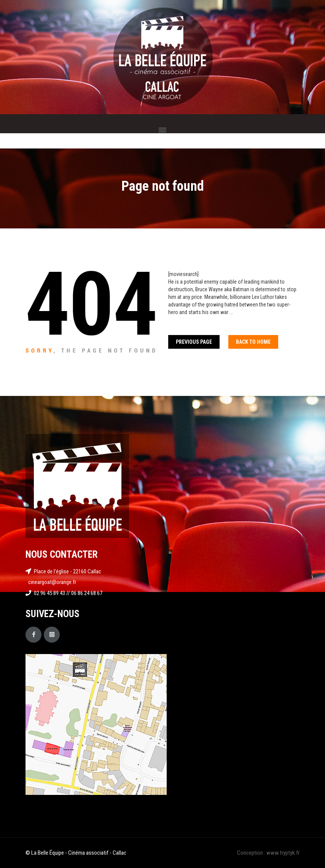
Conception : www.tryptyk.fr (268, 853)
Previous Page (194, 342)
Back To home (253, 342)
